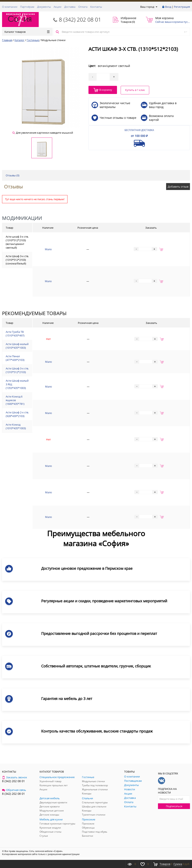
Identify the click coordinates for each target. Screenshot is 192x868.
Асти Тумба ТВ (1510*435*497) (15, 334)
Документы (44, 7)
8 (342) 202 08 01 (80, 20)
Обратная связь (14, 790)
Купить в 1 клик (135, 90)
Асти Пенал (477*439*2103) (15, 358)
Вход (168, 7)
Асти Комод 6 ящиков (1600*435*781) (15, 400)
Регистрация (182, 7)
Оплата (83, 7)
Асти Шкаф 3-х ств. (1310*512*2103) (17, 370)
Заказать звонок (15, 777)
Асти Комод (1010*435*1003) (16, 426)
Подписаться (174, 806)
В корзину (103, 90)
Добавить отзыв (178, 187)
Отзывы (13, 186)
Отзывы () (13, 175)
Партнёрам (27, 7)
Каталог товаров (27, 32)
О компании (10, 7)
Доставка (70, 7)
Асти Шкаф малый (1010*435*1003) (17, 346)
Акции (57, 7)
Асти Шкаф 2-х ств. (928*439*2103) (17, 414)
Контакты (96, 7)
